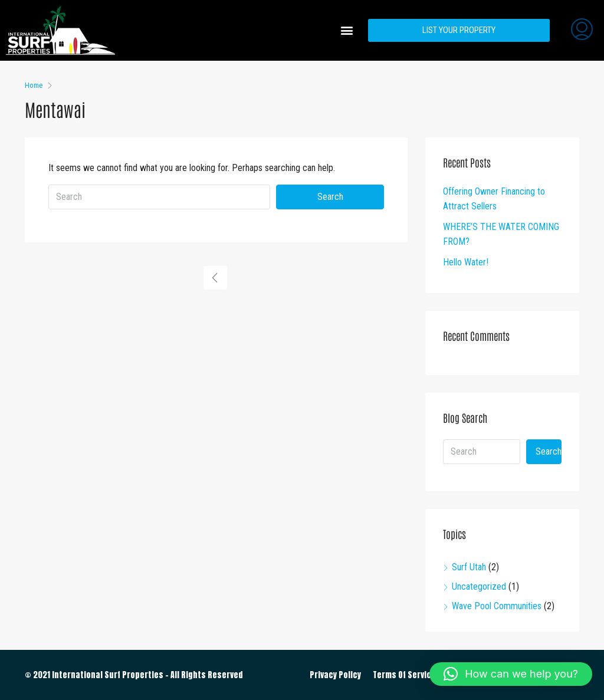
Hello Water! (466, 262)
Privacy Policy (335, 675)
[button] (347, 30)
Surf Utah (469, 567)
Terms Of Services (407, 675)
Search (330, 197)
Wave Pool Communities (497, 606)
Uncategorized (479, 586)
